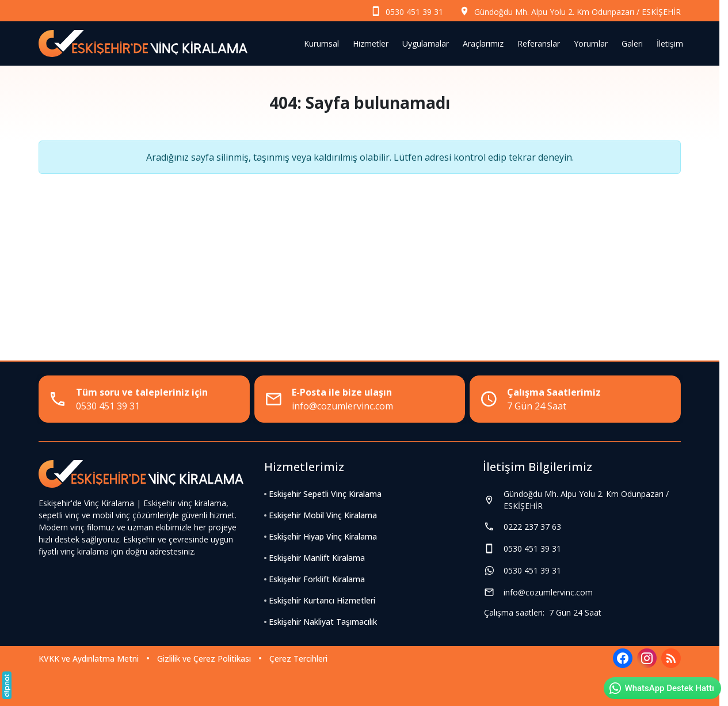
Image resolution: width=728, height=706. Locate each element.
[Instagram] (647, 658)
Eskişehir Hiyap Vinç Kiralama (323, 536)
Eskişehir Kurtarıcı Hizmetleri (322, 600)
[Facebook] (623, 658)
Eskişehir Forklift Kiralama (317, 579)
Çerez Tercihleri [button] (298, 658)
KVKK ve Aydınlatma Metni (89, 658)
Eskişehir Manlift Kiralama (317, 558)
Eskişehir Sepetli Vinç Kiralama (325, 494)
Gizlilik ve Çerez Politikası (204, 658)
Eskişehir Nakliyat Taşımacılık (323, 622)
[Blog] (671, 658)
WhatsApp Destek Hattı (661, 688)
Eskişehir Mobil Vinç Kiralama (323, 515)
